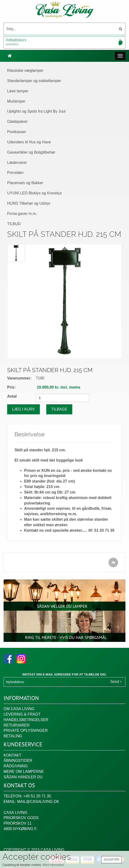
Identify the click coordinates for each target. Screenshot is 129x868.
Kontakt (12, 755)
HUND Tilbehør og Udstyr (29, 203)
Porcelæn (15, 173)
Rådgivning (16, 766)
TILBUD (14, 224)
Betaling (13, 736)
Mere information (53, 865)
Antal (12, 396)
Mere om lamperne (24, 772)
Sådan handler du (23, 777)
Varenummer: (19, 378)
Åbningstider (18, 761)
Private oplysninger (26, 730)
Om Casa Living (19, 709)
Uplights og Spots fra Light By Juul (36, 111)
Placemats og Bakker (25, 183)
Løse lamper (18, 91)
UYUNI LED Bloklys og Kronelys (34, 193)
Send (116, 682)
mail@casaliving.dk (38, 802)
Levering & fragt (22, 714)
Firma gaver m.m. (22, 214)
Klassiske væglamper (25, 70)
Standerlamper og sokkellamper (34, 81)
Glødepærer (17, 122)
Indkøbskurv (64, 42)
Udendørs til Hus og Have (29, 142)
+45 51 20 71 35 (37, 796)
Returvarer (17, 725)
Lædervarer (17, 163)
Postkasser (17, 132)
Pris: (11, 387)
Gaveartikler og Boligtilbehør (31, 152)
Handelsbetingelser (26, 720)
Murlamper (16, 101)
